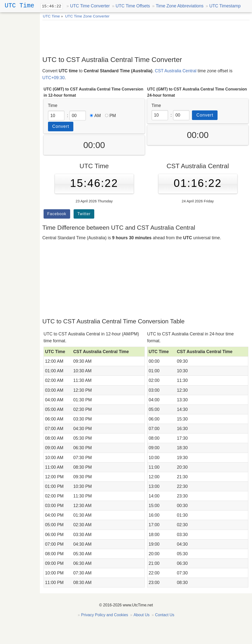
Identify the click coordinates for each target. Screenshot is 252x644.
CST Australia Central (176, 71)
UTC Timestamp (225, 6)
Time (53, 105)
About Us (142, 615)
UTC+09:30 (53, 78)
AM (95, 116)
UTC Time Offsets (133, 6)
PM (110, 116)
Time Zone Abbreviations (180, 6)
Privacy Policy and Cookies (105, 615)
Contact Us (165, 615)
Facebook (57, 214)
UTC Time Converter (90, 6)
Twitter (84, 214)
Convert (61, 126)
